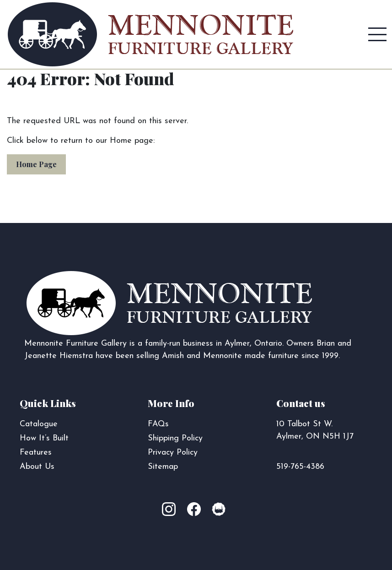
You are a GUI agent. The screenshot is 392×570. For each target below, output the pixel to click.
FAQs (158, 424)
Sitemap (163, 467)
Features (36, 453)
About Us (37, 467)
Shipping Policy (175, 438)
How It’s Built (44, 438)
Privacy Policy (173, 453)
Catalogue (39, 424)
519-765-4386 (300, 467)
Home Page (36, 164)
